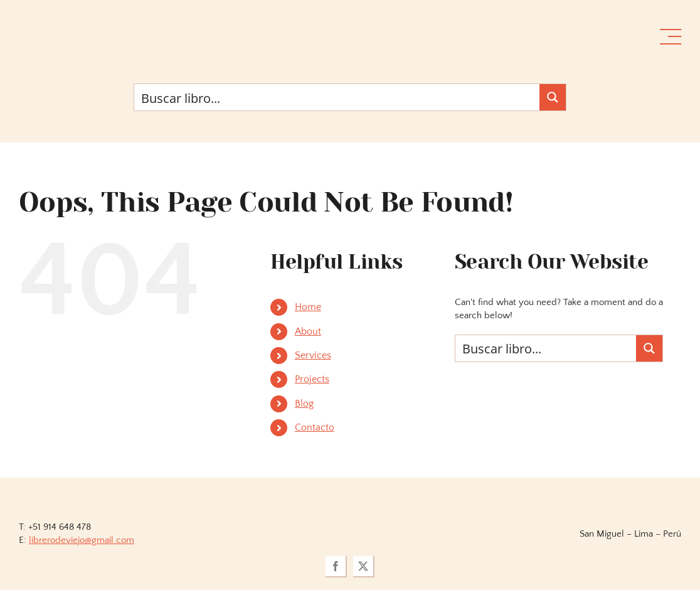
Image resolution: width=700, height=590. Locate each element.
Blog (304, 404)
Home (308, 307)
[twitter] (364, 567)
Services (313, 355)
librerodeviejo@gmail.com (82, 540)
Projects (312, 379)
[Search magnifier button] (553, 97)
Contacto (315, 427)
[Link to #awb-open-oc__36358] (671, 37)
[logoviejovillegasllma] (350, 495)
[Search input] (337, 97)
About (308, 331)
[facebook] (336, 567)
